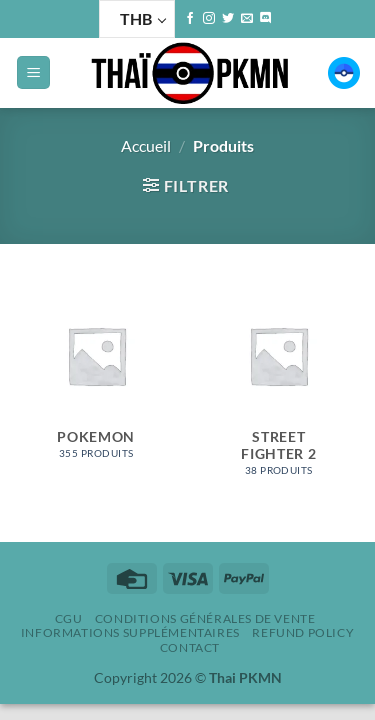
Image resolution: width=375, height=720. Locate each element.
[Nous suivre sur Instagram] (209, 19)
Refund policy (303, 632)
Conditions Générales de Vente (205, 618)
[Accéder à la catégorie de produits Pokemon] (96, 374)
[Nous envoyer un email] (247, 19)
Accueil (146, 145)
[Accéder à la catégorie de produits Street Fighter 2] (278, 383)
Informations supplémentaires (130, 632)
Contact (190, 647)
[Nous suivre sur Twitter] (228, 19)
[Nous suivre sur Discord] (266, 19)
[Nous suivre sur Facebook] (190, 19)
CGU (69, 618)
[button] (33, 72)
